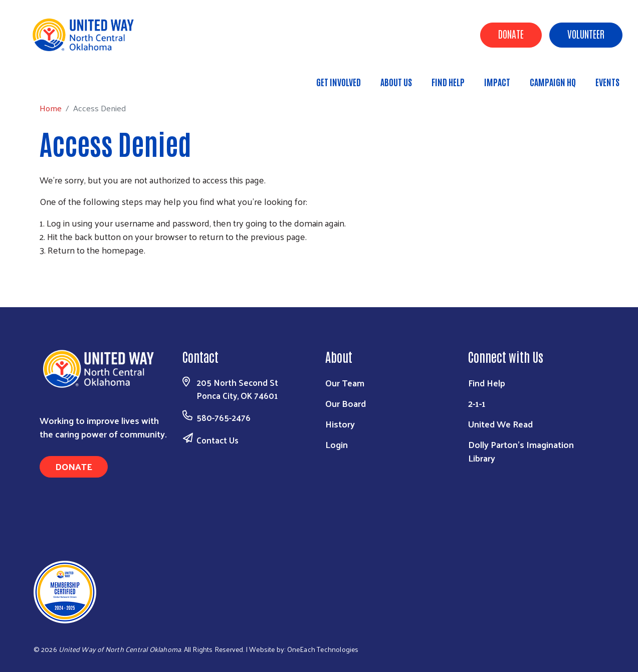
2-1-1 (477, 403)
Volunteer (586, 34)
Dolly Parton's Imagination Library (521, 451)
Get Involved (339, 82)
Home (59, 77)
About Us (396, 82)
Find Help (448, 82)
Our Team (345, 383)
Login (337, 444)
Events (607, 82)
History (340, 424)
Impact (497, 82)
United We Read (500, 424)
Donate (511, 34)
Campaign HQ (553, 82)
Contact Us (218, 440)
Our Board (346, 403)
